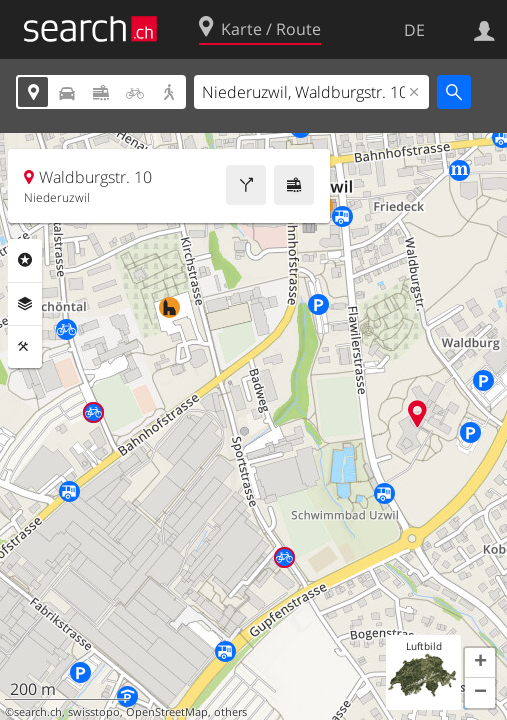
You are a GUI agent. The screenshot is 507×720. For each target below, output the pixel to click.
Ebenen (25, 304)
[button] (480, 663)
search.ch (38, 712)
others (230, 712)
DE (414, 30)
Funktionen (25, 347)
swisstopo (94, 712)
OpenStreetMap (167, 712)
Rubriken (25, 260)
